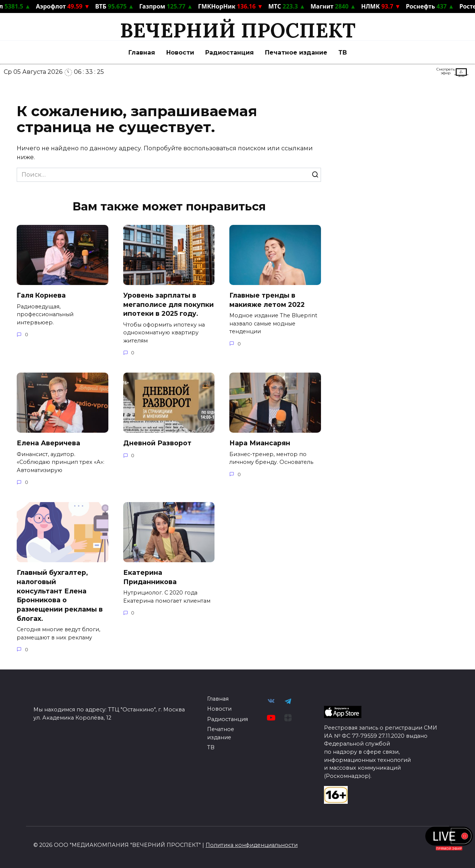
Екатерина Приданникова (150, 577)
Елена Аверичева (48, 443)
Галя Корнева (41, 295)
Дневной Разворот (157, 443)
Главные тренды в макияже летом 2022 (267, 300)
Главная (142, 53)
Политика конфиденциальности (252, 845)
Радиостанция (230, 53)
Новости (180, 53)
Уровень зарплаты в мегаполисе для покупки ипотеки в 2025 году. (168, 304)
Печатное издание (296, 53)
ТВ (343, 53)
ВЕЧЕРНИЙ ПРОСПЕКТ (238, 30)
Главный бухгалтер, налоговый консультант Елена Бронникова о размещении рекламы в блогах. (60, 595)
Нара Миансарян (260, 443)
